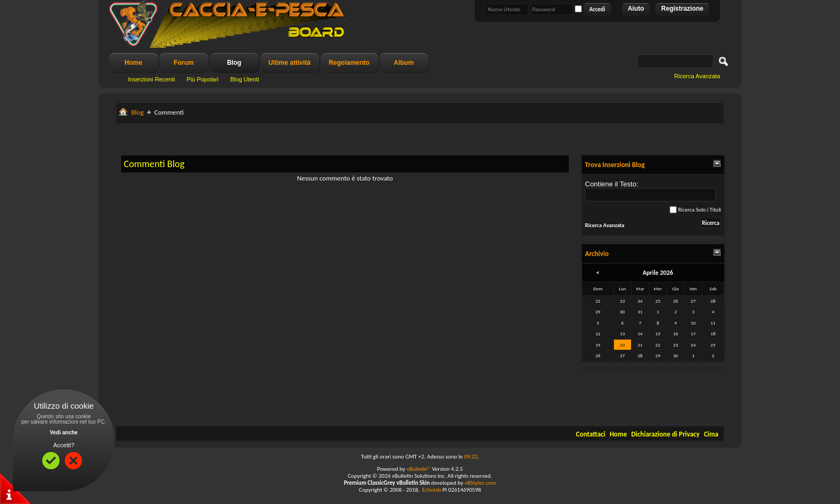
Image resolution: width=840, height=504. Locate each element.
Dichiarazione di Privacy (665, 434)
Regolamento (349, 63)
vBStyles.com (480, 483)
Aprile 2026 (658, 273)
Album (404, 63)
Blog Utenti (245, 79)
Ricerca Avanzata (697, 76)
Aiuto (636, 9)
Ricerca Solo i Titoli (695, 210)
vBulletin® (419, 469)
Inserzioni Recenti (151, 79)
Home (133, 63)
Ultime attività (290, 63)
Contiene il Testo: (650, 191)
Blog (234, 63)
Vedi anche (64, 432)
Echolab (432, 490)
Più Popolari (202, 79)
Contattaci (591, 434)
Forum (183, 63)
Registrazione (682, 9)
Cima (711, 434)
